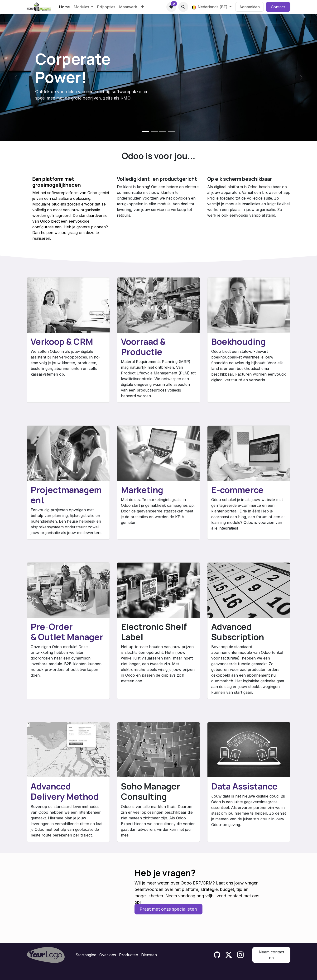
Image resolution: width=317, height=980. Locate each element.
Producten (129, 955)
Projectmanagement (66, 495)
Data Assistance (244, 786)
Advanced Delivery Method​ (65, 791)
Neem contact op (271, 955)
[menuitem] (64, 7)
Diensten (149, 955)
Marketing (142, 490)
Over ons (108, 955)
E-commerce (237, 490)
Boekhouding (238, 342)
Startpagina (86, 955)
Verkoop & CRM (62, 342)
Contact (278, 7)
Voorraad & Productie (143, 347)
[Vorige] (16, 77)
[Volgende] (301, 77)
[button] (183, 7)
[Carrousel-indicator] (146, 131)
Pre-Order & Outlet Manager (67, 632)
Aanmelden (250, 7)
